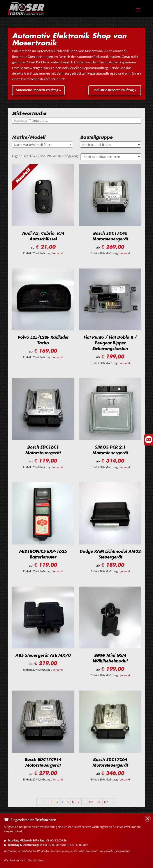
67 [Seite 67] (106, 802)
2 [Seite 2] (51, 802)
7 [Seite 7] (79, 802)
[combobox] (42, 145)
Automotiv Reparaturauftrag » (38, 90)
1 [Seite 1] (46, 802)
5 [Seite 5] (68, 802)
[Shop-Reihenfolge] (111, 157)
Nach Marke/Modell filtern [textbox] (33, 145)
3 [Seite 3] (57, 802)
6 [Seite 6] (73, 802)
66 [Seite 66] (99, 802)
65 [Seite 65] (91, 802)
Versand (58, 253)
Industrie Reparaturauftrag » (115, 90)
